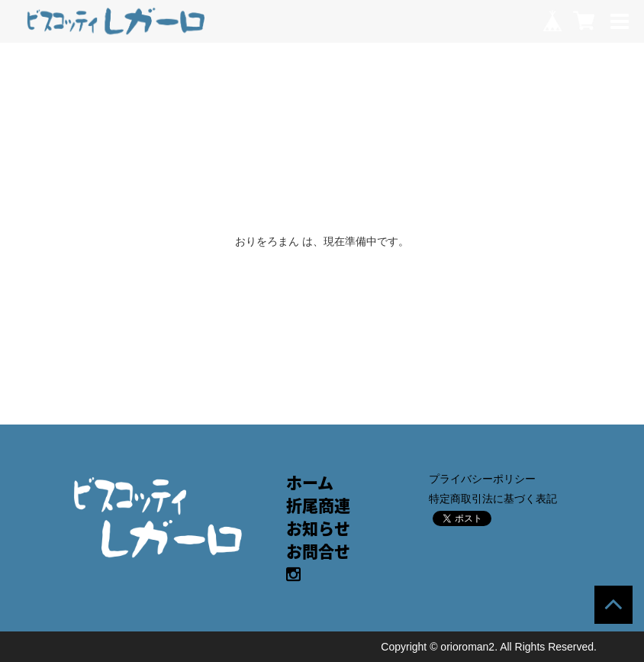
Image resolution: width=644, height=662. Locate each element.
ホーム (310, 482)
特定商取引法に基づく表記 (493, 499)
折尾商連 (318, 505)
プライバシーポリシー (482, 479)
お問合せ (318, 551)
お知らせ (318, 528)
